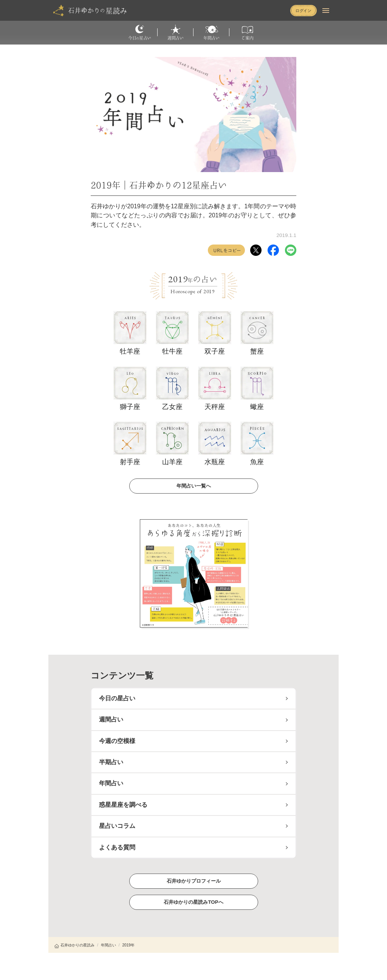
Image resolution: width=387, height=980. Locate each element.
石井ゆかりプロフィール (193, 881)
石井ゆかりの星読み (74, 945)
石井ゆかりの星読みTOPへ (193, 902)
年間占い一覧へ (193, 485)
